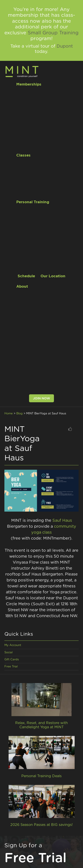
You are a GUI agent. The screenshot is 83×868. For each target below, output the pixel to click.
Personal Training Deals (41, 776)
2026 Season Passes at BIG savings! (41, 825)
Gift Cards (12, 660)
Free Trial (11, 667)
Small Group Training (53, 33)
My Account (13, 645)
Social (8, 653)
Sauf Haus (62, 521)
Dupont (65, 46)
